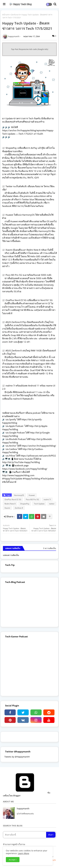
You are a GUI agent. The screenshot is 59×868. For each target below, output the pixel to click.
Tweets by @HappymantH (17, 757)
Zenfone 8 (15, 15)
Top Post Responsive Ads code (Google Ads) (30, 49)
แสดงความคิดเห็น (11, 555)
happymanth (23, 809)
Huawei (32, 495)
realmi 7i (47, 499)
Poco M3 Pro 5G (32, 499)
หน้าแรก (6, 15)
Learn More (23, 853)
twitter (52, 504)
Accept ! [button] (13, 860)
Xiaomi (7, 508)
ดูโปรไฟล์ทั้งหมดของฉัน (25, 814)
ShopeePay (25, 504)
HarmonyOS (19, 495)
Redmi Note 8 (10, 504)
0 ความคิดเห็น (50, 548)
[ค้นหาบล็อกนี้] (25, 835)
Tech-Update (39, 504)
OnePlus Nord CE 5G (13, 499)
